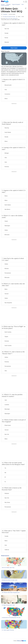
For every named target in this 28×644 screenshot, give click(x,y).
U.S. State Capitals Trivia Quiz (8, 630)
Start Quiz (14, 48)
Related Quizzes (5, 556)
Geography (5, 14)
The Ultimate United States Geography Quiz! (11, 593)
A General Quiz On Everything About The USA (11, 618)
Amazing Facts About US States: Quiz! (10, 580)
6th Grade (13, 17)
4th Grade (5, 17)
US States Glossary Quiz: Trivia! (8, 605)
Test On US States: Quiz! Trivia (8, 568)
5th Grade (9, 17)
